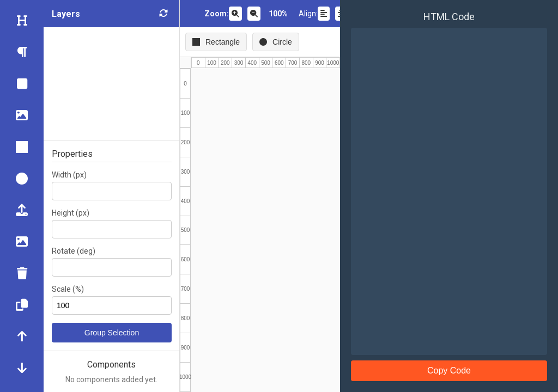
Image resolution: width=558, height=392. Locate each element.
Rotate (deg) (74, 251)
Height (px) (71, 213)
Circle (276, 42)
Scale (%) (68, 289)
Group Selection (112, 333)
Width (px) (69, 175)
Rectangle (216, 42)
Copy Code (449, 370)
